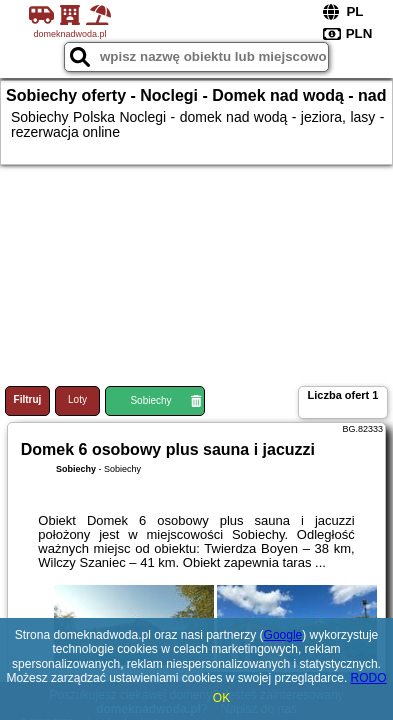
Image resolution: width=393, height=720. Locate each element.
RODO (369, 678)
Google (283, 635)
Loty (77, 399)
